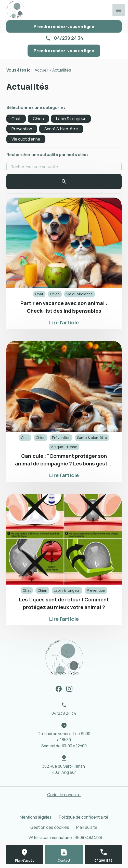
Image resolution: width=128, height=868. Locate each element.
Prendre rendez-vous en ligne (64, 26)
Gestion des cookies (50, 827)
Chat (16, 119)
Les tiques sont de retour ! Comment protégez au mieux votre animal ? (64, 603)
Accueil (41, 70)
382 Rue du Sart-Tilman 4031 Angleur (64, 769)
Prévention (22, 129)
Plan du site (87, 827)
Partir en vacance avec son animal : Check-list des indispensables (64, 307)
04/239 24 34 (69, 38)
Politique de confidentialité (84, 817)
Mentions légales (36, 817)
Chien (38, 119)
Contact (64, 860)
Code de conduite (64, 795)
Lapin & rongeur (71, 119)
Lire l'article (64, 322)
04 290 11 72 (103, 860)
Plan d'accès (25, 860)
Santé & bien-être (61, 129)
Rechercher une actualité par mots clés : (47, 155)
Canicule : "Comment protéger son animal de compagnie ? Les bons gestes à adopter (64, 460)
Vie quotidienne (26, 139)
